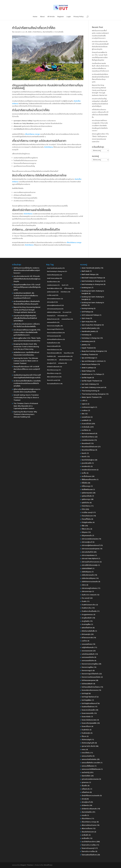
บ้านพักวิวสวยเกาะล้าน (89, 605)
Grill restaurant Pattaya (90, 315)
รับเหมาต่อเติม (86, 717)
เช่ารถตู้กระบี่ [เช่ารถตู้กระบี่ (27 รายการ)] (52, 363)
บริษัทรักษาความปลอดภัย (90, 582)
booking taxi (86, 288)
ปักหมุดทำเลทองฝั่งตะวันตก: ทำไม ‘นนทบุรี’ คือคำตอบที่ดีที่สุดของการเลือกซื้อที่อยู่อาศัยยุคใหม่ (27, 287)
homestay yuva (87, 341)
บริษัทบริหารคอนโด (88, 575)
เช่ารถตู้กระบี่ (86, 802)
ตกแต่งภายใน (86, 466)
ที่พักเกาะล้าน (86, 529)
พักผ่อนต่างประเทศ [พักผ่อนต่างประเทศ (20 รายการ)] (53, 319)
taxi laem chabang (89, 384)
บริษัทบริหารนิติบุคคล (89, 578)
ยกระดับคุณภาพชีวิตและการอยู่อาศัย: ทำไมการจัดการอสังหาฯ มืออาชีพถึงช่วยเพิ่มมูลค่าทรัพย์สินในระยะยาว (100, 126)
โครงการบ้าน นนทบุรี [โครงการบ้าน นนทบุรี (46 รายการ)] (54, 380)
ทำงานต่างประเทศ (87, 516)
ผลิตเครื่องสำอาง (87, 628)
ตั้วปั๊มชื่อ (84, 483)
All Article (51, 17)
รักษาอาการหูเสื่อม (87, 667)
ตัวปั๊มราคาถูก (86, 486)
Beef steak (85, 271)
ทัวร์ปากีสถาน (37, 32)
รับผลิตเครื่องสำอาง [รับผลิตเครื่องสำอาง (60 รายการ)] (54, 343)
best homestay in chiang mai (92, 281)
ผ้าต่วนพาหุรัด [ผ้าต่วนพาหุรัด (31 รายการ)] (62, 316)
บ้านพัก (84, 601)
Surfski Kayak (87, 378)
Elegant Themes (27, 865)
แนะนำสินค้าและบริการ (89, 842)
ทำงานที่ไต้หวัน (86, 519)
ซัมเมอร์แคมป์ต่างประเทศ (90, 447)
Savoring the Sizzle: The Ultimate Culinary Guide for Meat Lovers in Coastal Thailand (26, 361)
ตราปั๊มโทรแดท (86, 476)
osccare (18, 32)
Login (69, 17)
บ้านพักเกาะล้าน (87, 608)
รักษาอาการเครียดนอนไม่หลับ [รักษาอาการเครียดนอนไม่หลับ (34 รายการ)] (56, 333)
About (42, 17)
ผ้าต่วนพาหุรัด (86, 634)
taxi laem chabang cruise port (93, 387)
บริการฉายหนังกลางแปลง (90, 539)
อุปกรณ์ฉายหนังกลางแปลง (90, 779)
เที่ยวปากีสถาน (86, 819)
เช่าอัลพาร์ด (85, 805)
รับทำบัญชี (85, 694)
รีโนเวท (84, 736)
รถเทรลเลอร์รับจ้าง (88, 657)
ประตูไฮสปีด (86, 621)
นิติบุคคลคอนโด (87, 536)
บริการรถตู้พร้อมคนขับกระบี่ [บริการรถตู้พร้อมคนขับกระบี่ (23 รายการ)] (55, 305)
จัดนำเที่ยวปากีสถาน (88, 437)
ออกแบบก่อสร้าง (87, 756)
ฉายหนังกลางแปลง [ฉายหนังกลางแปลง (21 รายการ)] (53, 285)
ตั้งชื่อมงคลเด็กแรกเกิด (89, 480)
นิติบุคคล (85, 532)
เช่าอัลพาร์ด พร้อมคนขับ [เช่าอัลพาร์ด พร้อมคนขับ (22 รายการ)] (55, 367)
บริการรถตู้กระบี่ (87, 542)
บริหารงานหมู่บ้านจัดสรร (89, 588)
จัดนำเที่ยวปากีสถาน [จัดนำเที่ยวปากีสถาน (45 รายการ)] (53, 282)
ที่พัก (83, 526)
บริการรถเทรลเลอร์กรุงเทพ (90, 549)
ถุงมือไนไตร (85, 503)
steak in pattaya (88, 368)
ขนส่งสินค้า (85, 420)
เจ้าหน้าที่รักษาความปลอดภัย (91, 796)
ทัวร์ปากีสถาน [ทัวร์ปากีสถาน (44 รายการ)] (65, 292)
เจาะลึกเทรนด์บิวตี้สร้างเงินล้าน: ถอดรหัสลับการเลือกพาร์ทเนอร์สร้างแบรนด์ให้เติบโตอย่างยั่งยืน (27, 383)
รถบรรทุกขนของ (87, 651)
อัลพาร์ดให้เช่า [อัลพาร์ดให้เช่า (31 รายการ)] (52, 360)
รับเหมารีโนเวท (86, 726)
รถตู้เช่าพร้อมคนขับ (88, 647)
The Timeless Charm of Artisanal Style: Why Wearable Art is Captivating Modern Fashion (26, 406)
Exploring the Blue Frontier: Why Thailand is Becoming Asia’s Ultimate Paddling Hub (25, 414)
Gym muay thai (87, 322)
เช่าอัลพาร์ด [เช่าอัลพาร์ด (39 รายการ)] (63, 363)
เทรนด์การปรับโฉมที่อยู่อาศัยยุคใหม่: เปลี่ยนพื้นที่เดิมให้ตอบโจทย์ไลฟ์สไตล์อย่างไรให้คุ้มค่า (25, 318)
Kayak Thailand (87, 348)
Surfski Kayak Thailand (90, 381)
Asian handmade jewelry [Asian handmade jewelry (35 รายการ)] (56, 268)
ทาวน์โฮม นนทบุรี (87, 512)
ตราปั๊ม (84, 473)
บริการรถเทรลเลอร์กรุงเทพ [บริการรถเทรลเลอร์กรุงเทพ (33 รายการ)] (55, 309)
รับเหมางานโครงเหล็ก (88, 710)
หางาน (84, 750)
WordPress (48, 865)
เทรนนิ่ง (84, 815)
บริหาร (84, 585)
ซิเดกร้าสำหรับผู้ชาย (88, 460)
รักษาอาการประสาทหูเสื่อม (90, 664)
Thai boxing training (89, 391)
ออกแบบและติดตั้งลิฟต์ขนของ (91, 769)
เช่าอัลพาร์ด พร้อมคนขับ (89, 809)
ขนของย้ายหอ (86, 417)
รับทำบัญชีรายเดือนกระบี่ (89, 703)
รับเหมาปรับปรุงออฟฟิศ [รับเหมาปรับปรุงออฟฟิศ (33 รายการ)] (54, 353)
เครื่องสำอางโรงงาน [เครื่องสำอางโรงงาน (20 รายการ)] (66, 360)
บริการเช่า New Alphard (90, 559)
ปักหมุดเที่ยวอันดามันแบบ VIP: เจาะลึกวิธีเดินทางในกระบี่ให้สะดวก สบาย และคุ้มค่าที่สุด (27, 369)
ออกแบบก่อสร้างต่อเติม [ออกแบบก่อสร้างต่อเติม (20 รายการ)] (65, 356)
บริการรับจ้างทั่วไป (87, 552)
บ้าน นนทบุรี (86, 598)
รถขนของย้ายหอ (87, 644)
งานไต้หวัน (85, 430)
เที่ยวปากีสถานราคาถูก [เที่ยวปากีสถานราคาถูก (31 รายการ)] (54, 370)
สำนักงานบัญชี (86, 740)
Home (35, 17)
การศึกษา (85, 411)
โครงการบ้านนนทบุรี (88, 848)
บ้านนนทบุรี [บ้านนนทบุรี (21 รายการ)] (51, 316)
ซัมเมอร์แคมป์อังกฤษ (88, 450)
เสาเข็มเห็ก (85, 835)
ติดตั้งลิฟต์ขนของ (87, 490)
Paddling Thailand (89, 355)
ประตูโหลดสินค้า (87, 618)
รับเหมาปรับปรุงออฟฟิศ (89, 723)
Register (61, 17)
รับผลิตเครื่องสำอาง (88, 707)
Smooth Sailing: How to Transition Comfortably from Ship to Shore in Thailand (26, 398)
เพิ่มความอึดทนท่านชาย (89, 825)
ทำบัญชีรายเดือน (87, 522)
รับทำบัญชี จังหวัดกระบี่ (89, 697)
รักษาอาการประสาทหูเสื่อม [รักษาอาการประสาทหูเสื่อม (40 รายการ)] (55, 326)
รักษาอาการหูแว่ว (87, 671)
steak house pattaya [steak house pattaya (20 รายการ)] (55, 278)
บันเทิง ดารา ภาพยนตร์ (89, 595)
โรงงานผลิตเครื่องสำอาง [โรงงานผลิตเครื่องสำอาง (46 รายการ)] (55, 384)
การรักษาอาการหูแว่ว (88, 407)
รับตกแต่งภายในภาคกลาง (90, 690)
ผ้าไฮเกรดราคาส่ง (87, 638)
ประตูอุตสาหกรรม (87, 615)
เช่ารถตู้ (84, 799)
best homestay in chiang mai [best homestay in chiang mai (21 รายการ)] (57, 271)
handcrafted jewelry (89, 328)
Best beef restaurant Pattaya (92, 278)
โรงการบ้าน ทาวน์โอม (88, 851)
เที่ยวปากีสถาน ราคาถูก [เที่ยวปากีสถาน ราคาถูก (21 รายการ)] (54, 373)
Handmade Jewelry (89, 331)
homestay (85, 335)
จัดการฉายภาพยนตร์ (88, 434)
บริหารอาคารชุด (87, 591)
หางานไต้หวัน (86, 753)
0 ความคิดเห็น (59, 32)
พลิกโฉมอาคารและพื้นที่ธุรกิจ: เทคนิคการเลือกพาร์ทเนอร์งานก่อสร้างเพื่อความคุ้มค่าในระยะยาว (27, 271)
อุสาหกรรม (85, 782)
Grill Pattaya (86, 312)
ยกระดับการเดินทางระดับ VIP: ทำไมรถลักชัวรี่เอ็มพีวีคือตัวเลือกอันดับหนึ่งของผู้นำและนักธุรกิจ (27, 279)
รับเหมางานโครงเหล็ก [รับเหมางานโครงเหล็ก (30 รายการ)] (54, 346)
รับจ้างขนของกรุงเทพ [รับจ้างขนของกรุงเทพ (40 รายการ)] (54, 336)
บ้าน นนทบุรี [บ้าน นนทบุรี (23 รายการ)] (67, 312)
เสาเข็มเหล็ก (85, 838)
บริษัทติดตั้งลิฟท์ (87, 568)
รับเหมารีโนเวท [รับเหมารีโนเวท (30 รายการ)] (69, 353)
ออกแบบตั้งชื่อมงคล (88, 766)
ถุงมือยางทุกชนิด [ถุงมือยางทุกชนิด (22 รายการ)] (53, 292)
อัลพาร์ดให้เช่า (86, 776)
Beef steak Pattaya (88, 274)
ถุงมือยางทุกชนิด (87, 493)
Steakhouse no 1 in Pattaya (92, 374)
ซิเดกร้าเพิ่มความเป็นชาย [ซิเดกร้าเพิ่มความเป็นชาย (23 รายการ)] (55, 288)
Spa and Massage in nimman (92, 361)
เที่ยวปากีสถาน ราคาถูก (89, 822)
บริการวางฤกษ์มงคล (88, 555)
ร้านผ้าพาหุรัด (86, 733)
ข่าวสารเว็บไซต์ (86, 424)
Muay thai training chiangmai (93, 351)
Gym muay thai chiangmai (91, 325)
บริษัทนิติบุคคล (86, 572)
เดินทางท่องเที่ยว (48, 32)
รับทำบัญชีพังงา (87, 700)
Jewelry (84, 345)
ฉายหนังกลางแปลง (88, 440)
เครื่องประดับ (86, 789)
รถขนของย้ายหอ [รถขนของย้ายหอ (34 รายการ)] (67, 319)
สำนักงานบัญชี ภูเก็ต (88, 743)
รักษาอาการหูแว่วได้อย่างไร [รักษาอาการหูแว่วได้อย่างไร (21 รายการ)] (55, 329)
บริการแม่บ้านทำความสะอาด (90, 562)
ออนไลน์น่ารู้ (86, 773)
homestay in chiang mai (91, 338)
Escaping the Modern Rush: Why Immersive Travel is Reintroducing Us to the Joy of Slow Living (26, 347)
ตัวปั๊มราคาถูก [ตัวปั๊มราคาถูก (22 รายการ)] (69, 288)
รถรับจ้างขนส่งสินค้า (88, 654)
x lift (83, 401)
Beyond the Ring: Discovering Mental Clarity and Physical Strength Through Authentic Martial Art (100, 90)
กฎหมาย (84, 404)
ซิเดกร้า (84, 453)
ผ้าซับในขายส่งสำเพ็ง (88, 631)
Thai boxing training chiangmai (93, 394)
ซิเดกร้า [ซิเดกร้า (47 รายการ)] (65, 285)
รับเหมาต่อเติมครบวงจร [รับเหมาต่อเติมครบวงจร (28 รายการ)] (54, 350)
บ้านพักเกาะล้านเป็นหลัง (89, 611)
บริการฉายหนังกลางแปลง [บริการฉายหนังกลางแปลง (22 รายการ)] (55, 299)
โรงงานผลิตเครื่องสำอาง (89, 855)
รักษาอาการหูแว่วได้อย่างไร (90, 674)
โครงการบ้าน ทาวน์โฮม (89, 845)
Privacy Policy (79, 17)
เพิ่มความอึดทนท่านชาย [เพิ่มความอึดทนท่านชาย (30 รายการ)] (54, 377)
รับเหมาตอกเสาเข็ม (88, 713)
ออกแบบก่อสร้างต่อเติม (89, 759)
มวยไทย (84, 641)
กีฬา (83, 414)
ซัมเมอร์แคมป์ (86, 443)
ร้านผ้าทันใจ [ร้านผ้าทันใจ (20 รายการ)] (51, 356)
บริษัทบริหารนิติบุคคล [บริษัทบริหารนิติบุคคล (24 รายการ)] (54, 312)
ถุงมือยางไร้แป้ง (87, 496)
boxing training (87, 308)
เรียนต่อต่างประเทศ (88, 832)
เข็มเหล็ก (84, 786)
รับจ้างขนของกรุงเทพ (88, 680)
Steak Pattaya (87, 371)
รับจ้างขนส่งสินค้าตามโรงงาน (91, 687)
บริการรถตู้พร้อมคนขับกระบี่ (91, 545)
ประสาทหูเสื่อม (86, 624)
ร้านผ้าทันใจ (85, 730)
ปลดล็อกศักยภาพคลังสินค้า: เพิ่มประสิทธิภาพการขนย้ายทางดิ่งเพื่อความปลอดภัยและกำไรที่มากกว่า (26, 296)
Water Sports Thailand (90, 397)
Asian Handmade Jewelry (91, 268)
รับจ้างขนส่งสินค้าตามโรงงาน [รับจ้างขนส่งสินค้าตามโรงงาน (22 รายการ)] (56, 339)
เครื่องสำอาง (86, 792)
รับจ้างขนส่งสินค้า (87, 684)
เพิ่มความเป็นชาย (87, 829)
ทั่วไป (83, 509)
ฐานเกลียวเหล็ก (87, 463)
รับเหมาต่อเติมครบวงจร (89, 720)
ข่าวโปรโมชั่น (86, 427)
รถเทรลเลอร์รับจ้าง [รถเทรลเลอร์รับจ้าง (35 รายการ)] (53, 322)
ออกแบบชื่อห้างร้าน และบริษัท (91, 763)
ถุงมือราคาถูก (86, 499)
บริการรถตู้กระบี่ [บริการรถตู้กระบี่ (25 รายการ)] (52, 302)
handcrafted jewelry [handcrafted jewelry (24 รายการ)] (55, 275)
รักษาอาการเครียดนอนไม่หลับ (91, 677)
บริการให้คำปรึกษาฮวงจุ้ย (90, 565)
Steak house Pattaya (89, 364)
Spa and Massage (88, 358)
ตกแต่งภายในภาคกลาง (89, 470)
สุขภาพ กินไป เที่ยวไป (88, 746)
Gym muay (86, 318)
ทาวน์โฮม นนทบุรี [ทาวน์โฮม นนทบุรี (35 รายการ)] (53, 295)
